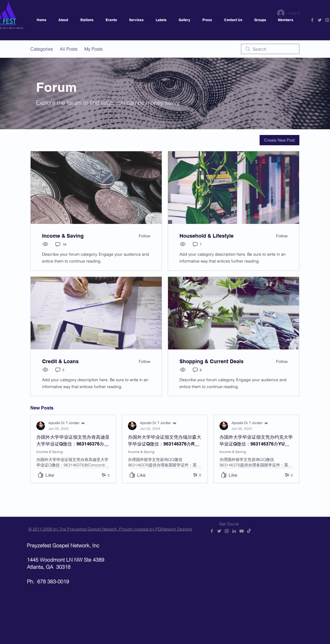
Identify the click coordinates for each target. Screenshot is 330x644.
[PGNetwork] (312, 20)
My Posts (94, 49)
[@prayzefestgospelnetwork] (327, 20)
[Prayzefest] (249, 531)
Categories (42, 49)
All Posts (69, 49)
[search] (270, 49)
